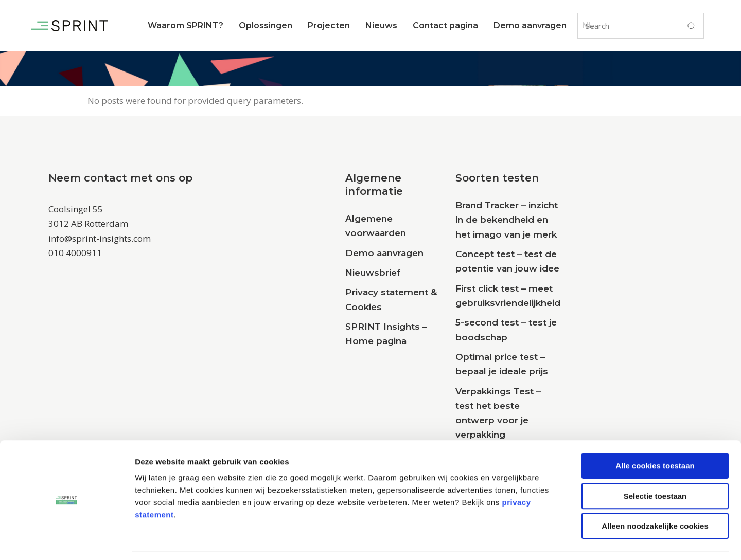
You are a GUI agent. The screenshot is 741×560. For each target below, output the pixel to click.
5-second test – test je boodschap (506, 330)
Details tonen (556, 540)
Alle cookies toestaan (655, 434)
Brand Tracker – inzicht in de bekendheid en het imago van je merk (507, 220)
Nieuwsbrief (373, 273)
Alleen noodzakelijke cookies (655, 494)
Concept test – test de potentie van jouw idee (507, 261)
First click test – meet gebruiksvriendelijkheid (508, 296)
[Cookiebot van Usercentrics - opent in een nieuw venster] (67, 540)
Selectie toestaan (655, 465)
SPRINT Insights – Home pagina (386, 334)
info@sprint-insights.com (100, 238)
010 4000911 (75, 253)
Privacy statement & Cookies (391, 299)
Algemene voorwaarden (376, 226)
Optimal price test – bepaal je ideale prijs (502, 364)
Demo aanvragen (384, 253)
